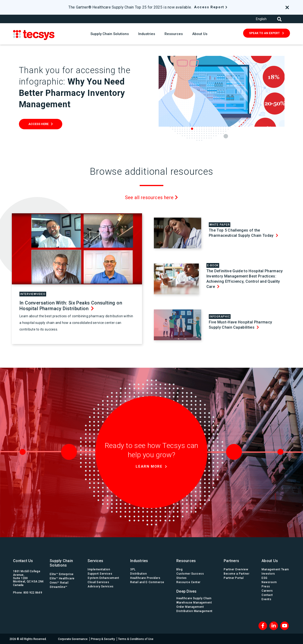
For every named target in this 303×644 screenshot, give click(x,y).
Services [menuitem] (95, 561)
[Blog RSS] (285, 625)
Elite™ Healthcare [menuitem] (62, 578)
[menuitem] (195, 590)
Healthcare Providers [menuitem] (145, 578)
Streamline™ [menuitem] (59, 586)
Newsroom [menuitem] (269, 582)
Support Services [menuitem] (100, 573)
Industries (147, 34)
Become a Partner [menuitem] (236, 573)
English (261, 19)
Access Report (209, 7)
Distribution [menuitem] (138, 573)
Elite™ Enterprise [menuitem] (62, 574)
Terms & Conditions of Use (136, 639)
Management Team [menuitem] (275, 569)
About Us (200, 34)
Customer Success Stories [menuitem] (190, 576)
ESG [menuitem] (265, 578)
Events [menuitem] (266, 599)
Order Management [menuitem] (190, 606)
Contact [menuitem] (267, 595)
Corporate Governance (73, 639)
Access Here (38, 124)
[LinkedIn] (274, 625)
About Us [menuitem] (270, 561)
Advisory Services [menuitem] (101, 586)
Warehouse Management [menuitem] (194, 602)
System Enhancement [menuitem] (103, 578)
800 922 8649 (33, 592)
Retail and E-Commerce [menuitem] (147, 582)
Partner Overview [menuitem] (236, 569)
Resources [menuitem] (186, 561)
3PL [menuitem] (133, 569)
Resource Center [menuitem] (188, 582)
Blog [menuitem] (179, 569)
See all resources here (152, 197)
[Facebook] (263, 625)
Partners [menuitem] (231, 561)
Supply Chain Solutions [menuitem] (61, 563)
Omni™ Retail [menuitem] (59, 582)
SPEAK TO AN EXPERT (264, 33)
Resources (174, 34)
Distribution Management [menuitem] (194, 611)
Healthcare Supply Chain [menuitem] (194, 598)
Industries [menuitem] (139, 561)
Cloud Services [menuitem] (98, 582)
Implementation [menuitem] (99, 569)
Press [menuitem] (266, 586)
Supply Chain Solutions (110, 34)
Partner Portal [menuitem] (234, 578)
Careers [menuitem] (267, 590)
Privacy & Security (103, 639)
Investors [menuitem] (268, 573)
